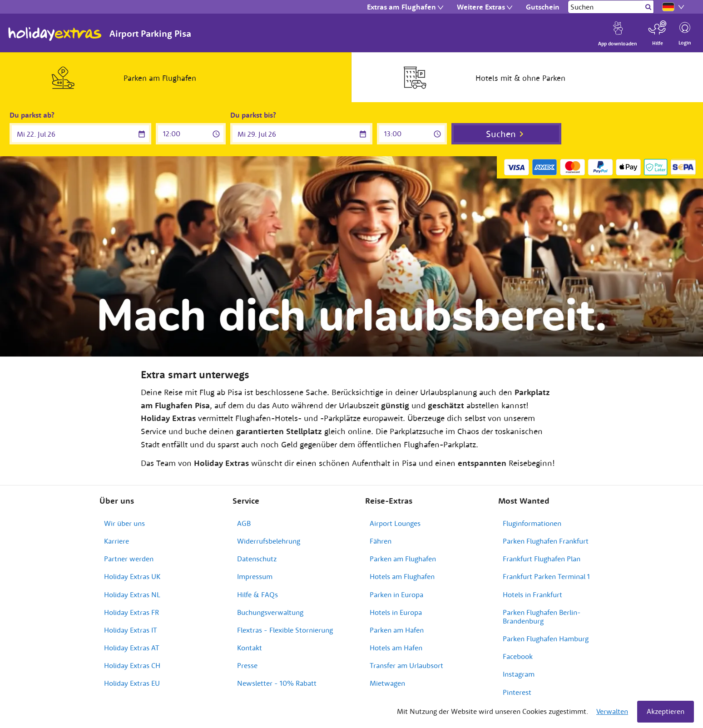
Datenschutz (257, 559)
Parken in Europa (396, 594)
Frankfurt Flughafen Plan (542, 559)
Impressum (255, 576)
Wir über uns (124, 523)
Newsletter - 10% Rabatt (277, 683)
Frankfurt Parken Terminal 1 (546, 576)
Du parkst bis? (253, 115)
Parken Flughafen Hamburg (546, 639)
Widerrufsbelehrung (269, 541)
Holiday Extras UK (132, 576)
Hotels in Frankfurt (532, 594)
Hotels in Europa (396, 612)
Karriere (116, 541)
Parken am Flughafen (403, 559)
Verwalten (612, 711)
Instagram (519, 674)
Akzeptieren (666, 711)
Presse (247, 665)
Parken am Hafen (397, 630)
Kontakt (250, 648)
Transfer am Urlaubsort (406, 665)
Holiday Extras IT (131, 630)
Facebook (518, 656)
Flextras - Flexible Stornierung (285, 630)
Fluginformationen (532, 523)
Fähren (381, 541)
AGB (244, 523)
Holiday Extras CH (132, 665)
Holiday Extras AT (132, 648)
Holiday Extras (55, 34)
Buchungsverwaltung (270, 612)
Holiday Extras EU (132, 683)
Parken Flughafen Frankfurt (546, 541)
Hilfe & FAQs (257, 594)
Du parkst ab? (32, 115)
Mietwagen (387, 683)
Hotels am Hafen (396, 648)
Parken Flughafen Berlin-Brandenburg (542, 617)
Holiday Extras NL (132, 594)
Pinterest (517, 692)
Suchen (501, 134)
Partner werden (129, 559)
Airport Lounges (395, 523)
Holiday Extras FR (131, 612)
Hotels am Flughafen (402, 576)
